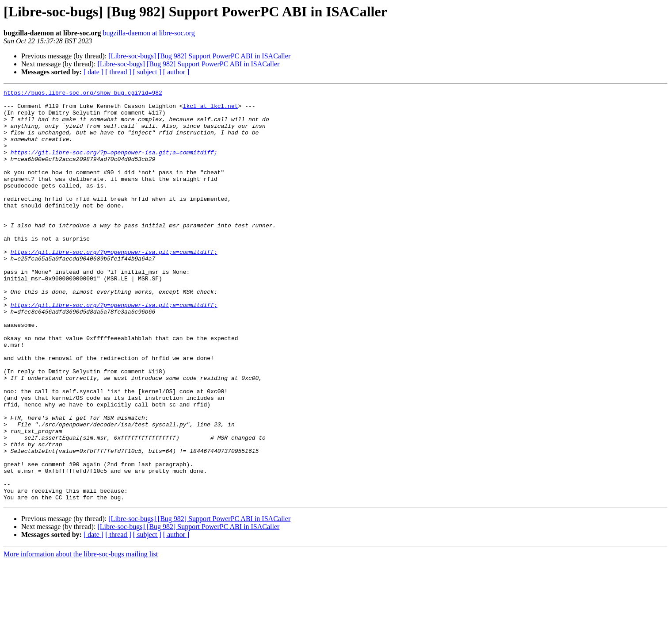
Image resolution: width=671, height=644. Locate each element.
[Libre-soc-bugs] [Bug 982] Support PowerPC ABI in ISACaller (199, 56)
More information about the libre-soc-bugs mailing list (81, 636)
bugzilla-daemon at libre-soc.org (149, 33)
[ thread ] (118, 72)
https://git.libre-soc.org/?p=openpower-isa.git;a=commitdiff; (114, 165)
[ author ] (176, 72)
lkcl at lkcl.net (211, 110)
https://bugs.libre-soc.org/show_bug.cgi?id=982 (83, 94)
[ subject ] (147, 72)
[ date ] (93, 72)
